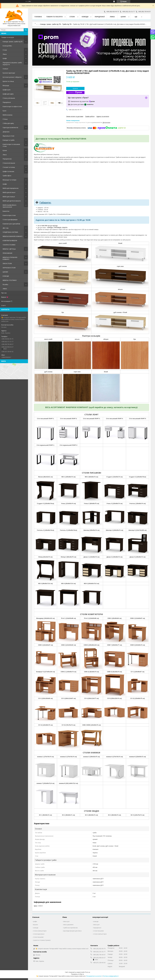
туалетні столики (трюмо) (42, 940)
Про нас (4, 293)
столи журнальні (39, 934)
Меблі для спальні (9, 197)
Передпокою (7, 159)
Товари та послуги (8, 37)
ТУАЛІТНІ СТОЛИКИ (9, 245)
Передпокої (7, 102)
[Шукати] (26, 30)
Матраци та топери (9, 180)
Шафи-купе (7, 90)
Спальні (5, 69)
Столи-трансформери (10, 220)
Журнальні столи (8, 136)
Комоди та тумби (9, 140)
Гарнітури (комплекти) (10, 127)
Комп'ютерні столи (9, 215)
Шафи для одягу (8, 94)
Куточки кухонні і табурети (12, 77)
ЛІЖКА (5, 289)
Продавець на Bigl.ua (77, 974)
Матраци (6, 85)
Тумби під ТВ (67, 24)
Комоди (85, 17)
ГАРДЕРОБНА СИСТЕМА (10, 232)
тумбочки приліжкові (70, 928)
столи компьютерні (40, 931)
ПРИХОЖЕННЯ (7, 253)
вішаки (35, 925)
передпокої (97, 928)
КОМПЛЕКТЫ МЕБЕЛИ (10, 241)
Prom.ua (88, 972)
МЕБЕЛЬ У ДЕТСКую (9, 249)
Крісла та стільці (8, 81)
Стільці (5, 119)
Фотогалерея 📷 (7, 301)
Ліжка (5, 54)
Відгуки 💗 (5, 297)
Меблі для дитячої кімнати (12, 201)
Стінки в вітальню (9, 163)
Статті (3, 305)
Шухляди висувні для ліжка (72, 931)
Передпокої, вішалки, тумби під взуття (12, 64)
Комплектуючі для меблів (11, 224)
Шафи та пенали (8, 171)
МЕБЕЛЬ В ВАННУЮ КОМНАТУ (13, 236)
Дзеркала (6, 132)
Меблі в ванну (8, 115)
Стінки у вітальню (9, 98)
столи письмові (38, 937)
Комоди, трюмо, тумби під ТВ (13, 42)
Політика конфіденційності (111, 976)
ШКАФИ (5, 272)
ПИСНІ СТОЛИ (7, 263)
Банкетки (6, 211)
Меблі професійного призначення (10, 206)
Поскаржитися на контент (94, 976)
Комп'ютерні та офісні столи (12, 106)
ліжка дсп (66, 921)
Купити (75, 88)
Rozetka (5, 284)
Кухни (5, 150)
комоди (36, 928)
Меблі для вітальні (9, 192)
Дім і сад (5, 228)
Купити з (75, 93)
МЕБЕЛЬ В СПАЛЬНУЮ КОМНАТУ (10, 258)
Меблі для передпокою (11, 188)
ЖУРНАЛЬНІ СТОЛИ (9, 268)
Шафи (5, 58)
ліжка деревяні (68, 925)
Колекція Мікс (7, 46)
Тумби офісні (7, 176)
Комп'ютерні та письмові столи (11, 145)
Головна (38, 17)
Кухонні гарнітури (9, 73)
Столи (5, 50)
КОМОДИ (6, 276)
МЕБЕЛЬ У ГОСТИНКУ (10, 280)
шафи (35, 921)
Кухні (4, 111)
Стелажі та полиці (9, 167)
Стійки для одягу (8, 123)
